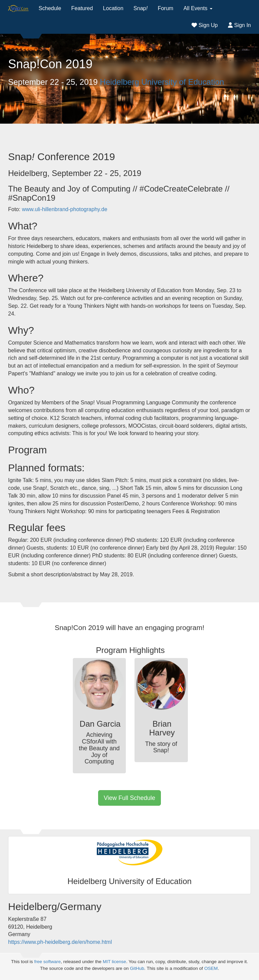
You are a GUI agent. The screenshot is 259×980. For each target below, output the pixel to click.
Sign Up (205, 25)
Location (113, 8)
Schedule (50, 8)
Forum (166, 8)
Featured (82, 8)
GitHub (137, 968)
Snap (141, 8)
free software (47, 962)
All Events (198, 8)
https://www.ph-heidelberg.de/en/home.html (60, 942)
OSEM (211, 968)
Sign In (239, 25)
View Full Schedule (130, 798)
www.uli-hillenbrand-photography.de (65, 209)
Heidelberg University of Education (162, 82)
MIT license (114, 962)
